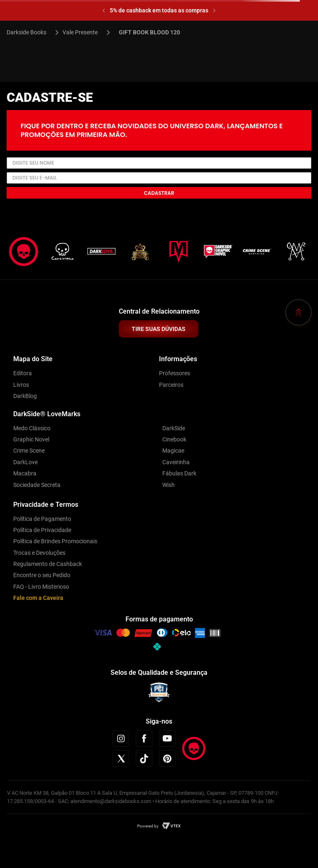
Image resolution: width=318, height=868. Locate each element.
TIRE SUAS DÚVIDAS (159, 329)
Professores (175, 373)
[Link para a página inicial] (30, 32)
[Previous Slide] (104, 11)
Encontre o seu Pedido (42, 575)
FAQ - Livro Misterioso (41, 587)
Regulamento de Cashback (48, 564)
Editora (23, 373)
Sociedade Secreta (37, 485)
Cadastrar (159, 193)
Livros (21, 385)
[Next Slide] (214, 11)
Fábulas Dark (179, 473)
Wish (169, 485)
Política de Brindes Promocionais (55, 541)
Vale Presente (80, 32)
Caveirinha (176, 462)
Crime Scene (29, 451)
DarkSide (174, 428)
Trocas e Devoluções (39, 553)
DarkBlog (25, 396)
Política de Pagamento (42, 519)
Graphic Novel (31, 439)
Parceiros (171, 385)
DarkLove (25, 462)
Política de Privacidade (42, 530)
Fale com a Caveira (38, 598)
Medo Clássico (32, 428)
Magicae (173, 451)
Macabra (25, 473)
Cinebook (174, 439)
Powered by (148, 826)
